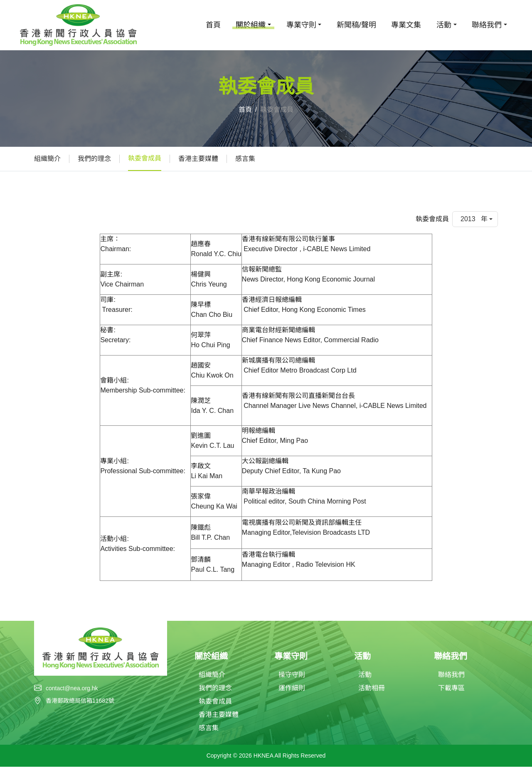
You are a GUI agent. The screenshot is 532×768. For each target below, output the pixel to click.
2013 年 (474, 219)
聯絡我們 (451, 676)
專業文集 (406, 25)
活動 (365, 676)
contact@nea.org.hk (72, 688)
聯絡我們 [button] (487, 25)
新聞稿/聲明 (356, 25)
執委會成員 (145, 158)
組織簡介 (47, 159)
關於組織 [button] (251, 25)
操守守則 (292, 676)
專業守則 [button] (301, 25)
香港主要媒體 (198, 159)
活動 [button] (444, 25)
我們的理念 (94, 159)
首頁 (213, 25)
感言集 (245, 159)
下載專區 (451, 689)
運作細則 (292, 689)
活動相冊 (372, 689)
